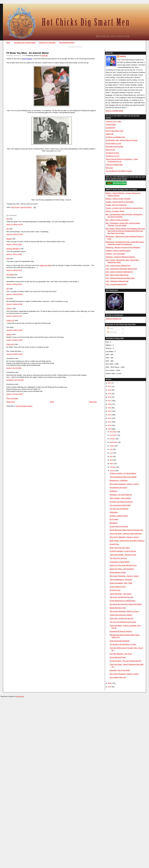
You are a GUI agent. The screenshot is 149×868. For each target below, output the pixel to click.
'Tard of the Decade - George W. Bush (123, 555)
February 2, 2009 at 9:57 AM (14, 284)
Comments (112, 332)
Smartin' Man (114, 544)
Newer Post (10, 402)
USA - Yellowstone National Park (117, 281)
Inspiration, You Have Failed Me (121, 495)
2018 (109, 397)
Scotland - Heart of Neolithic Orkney (118, 251)
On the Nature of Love (113, 143)
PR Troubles (114, 519)
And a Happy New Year (118, 677)
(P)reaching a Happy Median (120, 562)
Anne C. (9, 308)
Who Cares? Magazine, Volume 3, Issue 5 (124, 484)
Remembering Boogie (67, 43)
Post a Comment (12, 398)
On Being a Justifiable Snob (115, 137)
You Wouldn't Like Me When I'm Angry (123, 644)
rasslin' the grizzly (46, 265)
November (113, 435)
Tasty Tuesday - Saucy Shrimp (120, 498)
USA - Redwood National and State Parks (120, 278)
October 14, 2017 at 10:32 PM (15, 394)
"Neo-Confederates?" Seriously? (121, 580)
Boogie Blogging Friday (118, 572)
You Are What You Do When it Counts (119, 171)
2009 (109, 429)
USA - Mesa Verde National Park (117, 275)
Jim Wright (10, 275)
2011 (109, 422)
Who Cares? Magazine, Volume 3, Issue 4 (124, 537)
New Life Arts (20, 696)
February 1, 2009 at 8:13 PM (14, 270)
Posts (110, 328)
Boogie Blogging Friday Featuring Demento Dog (126, 530)
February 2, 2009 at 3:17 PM (14, 316)
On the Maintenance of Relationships (123, 601)
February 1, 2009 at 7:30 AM (14, 254)
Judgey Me (109, 134)
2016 (109, 404)
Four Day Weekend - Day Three (121, 654)
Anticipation (114, 512)
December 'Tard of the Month (120, 670)
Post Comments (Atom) (24, 406)
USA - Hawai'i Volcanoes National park (119, 272)
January (112, 471)
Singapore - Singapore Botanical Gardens (120, 257)
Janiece (9, 239)
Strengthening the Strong (118, 488)
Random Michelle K (13, 249)
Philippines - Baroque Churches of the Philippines (123, 247)
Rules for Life (110, 150)
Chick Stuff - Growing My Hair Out (121, 618)
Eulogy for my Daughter (47, 43)
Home (8, 43)
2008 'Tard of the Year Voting (120, 548)
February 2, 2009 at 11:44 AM (14, 304)
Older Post (93, 402)
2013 (109, 415)
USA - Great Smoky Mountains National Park (121, 269)
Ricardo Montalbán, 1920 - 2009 (121, 583)
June (111, 453)
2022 (109, 383)
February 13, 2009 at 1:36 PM (14, 354)
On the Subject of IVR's (118, 587)
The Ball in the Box (112, 153)
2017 (109, 401)
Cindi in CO (10, 320)
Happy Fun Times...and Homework (122, 569)
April (111, 460)
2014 (109, 411)
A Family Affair (111, 124)
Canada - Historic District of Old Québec (120, 202)
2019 (109, 394)
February (113, 467)
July (111, 449)
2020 (109, 390)
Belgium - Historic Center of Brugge (118, 199)
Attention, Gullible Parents (119, 516)
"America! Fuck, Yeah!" (114, 121)
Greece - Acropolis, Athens (115, 211)
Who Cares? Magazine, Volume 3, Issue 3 (124, 576)
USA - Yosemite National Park (116, 284)
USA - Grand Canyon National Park (118, 266)
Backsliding (114, 523)
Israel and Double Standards (120, 641)
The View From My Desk (118, 558)
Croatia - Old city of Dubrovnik (116, 205)
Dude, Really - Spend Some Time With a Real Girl (127, 541)
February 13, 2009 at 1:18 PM (14, 340)
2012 (109, 418)
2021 (109, 386)
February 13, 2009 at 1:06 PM (14, 330)
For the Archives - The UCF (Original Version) (126, 661)
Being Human (15, 207)
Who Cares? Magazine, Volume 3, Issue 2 (124, 611)
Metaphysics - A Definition (119, 480)
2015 (109, 408)
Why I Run (109, 168)
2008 (109, 683)
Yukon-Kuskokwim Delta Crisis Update (123, 477)
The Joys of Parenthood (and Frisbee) (123, 622)
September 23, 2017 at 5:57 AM (15, 380)
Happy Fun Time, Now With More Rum (123, 565)
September (113, 442)
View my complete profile (114, 111)
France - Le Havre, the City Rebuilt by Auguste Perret (124, 208)
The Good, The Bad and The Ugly (121, 597)
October (112, 439)
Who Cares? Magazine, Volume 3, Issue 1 (124, 674)
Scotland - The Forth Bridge (115, 254)
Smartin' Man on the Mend (119, 526)
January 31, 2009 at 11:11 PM (15, 224)
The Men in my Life (112, 156)
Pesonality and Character (114, 146)
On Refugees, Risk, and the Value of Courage (122, 140)
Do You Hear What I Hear (114, 131)
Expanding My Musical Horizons (121, 631)
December (113, 432)
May (111, 456)
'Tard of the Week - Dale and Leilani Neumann (126, 534)
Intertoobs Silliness (26, 207)
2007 (109, 687)
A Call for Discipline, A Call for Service (123, 551)
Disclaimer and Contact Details (25, 43)
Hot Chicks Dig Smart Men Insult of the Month (126, 604)
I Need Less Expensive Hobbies (121, 615)
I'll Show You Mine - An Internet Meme (28, 53)
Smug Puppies (27, 59)
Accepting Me (110, 128)
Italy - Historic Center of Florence (117, 220)
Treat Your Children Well (114, 165)
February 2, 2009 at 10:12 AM (14, 294)
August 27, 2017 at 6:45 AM (14, 368)
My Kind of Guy (115, 590)
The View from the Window (119, 509)
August (112, 446)
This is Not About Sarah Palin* (120, 505)
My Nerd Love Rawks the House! (121, 502)
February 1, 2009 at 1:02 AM (14, 244)
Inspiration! (113, 491)
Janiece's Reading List (113, 319)
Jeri (8, 219)
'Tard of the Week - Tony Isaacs (121, 594)
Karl (8, 259)
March (112, 464)
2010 (109, 425)
